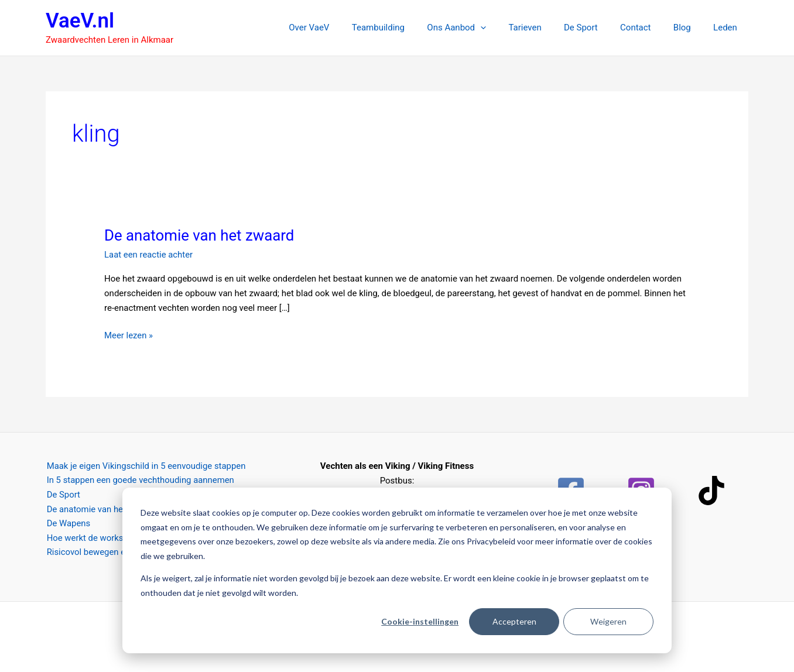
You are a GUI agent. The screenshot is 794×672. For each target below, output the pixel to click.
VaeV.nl (80, 21)
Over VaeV (346, 28)
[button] (507, 28)
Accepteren (514, 621)
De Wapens (68, 524)
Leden (728, 28)
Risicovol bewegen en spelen (102, 553)
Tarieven (547, 28)
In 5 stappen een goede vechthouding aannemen (140, 481)
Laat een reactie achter (149, 255)
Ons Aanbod (483, 28)
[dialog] (397, 570)
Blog (689, 28)
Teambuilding (410, 28)
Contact (648, 28)
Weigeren (608, 621)
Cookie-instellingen (420, 621)
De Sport (598, 28)
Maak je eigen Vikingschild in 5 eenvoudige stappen (146, 466)
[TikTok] (711, 491)
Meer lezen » (129, 335)
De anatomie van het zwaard (200, 235)
